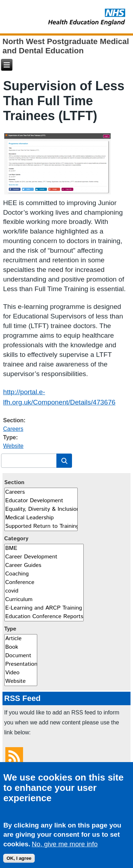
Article (21, 639)
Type (10, 629)
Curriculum (44, 600)
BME (44, 548)
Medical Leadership (41, 518)
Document (21, 656)
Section (14, 483)
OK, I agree (19, 861)
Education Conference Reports (44, 617)
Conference (44, 583)
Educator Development (41, 501)
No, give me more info (65, 847)
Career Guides (44, 566)
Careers (13, 429)
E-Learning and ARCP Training (44, 608)
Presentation (21, 664)
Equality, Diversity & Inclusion (41, 509)
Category (16, 539)
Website (13, 446)
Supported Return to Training (41, 526)
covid (44, 591)
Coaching (44, 574)
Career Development (44, 557)
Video (21, 673)
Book (21, 647)
